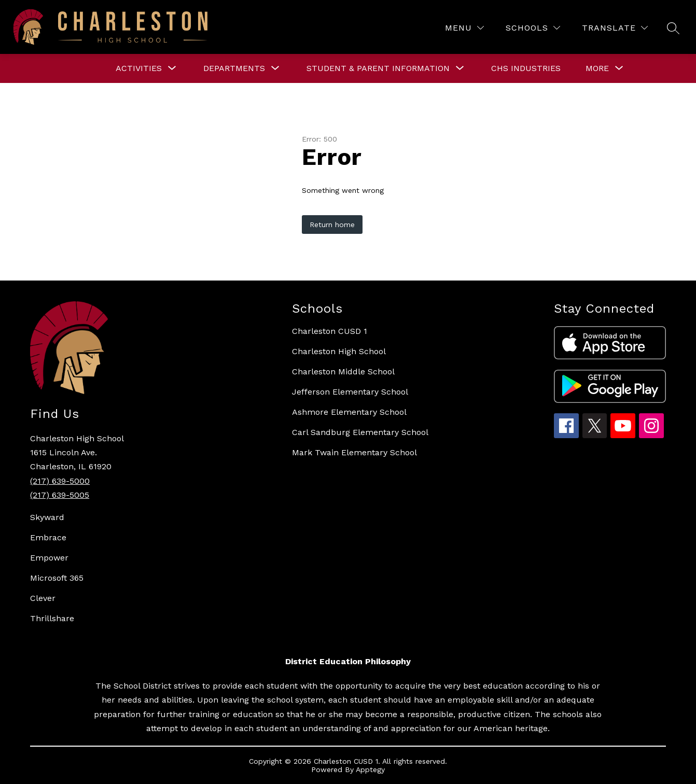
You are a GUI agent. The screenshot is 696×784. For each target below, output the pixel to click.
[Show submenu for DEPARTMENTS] (234, 68)
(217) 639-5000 (60, 481)
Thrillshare (52, 618)
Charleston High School (339, 351)
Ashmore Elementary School (349, 412)
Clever (43, 598)
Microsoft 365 (57, 578)
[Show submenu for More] (597, 68)
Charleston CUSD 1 (330, 331)
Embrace (48, 537)
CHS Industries (526, 68)
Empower (49, 558)
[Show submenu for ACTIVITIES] (139, 68)
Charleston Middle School (343, 372)
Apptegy (370, 769)
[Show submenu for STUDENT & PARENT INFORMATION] (378, 68)
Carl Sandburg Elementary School (360, 432)
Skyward (47, 517)
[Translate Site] (615, 28)
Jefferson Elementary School (350, 392)
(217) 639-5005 (60, 495)
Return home (332, 225)
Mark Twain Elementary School (354, 452)
